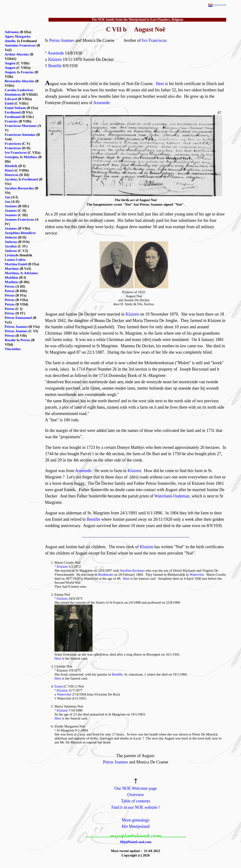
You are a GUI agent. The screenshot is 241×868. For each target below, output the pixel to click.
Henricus (12, 175)
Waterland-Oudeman (172, 496)
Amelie (10, 41)
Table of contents (136, 801)
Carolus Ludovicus (19, 90)
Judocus (11, 237)
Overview (136, 795)
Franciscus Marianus (21, 126)
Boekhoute (106, 575)
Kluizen (55, 59)
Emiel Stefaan (15, 108)
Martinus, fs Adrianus (21, 273)
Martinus (12, 269)
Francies (27, 72)
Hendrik (11, 166)
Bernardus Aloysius (19, 81)
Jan (7, 197)
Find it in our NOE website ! (136, 807)
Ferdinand (13, 112)
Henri (9, 170)
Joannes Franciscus (19, 219)
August (10, 63)
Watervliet (197, 575)
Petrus (10, 286)
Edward (11, 99)
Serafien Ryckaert (132, 571)
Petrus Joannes (62, 40)
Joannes (11, 206)
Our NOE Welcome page (136, 788)
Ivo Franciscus (154, 40)
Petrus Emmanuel (18, 318)
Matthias (30, 157)
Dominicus (13, 94)
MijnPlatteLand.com (136, 842)
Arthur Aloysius (17, 54)
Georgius (12, 157)
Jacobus (11, 179)
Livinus (10, 255)
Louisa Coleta (15, 260)
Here (160, 84)
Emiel (58, 686)
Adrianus (12, 32)
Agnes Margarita (18, 36)
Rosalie (10, 340)
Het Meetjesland (136, 826)
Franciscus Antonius (20, 135)
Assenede (56, 53)
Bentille (55, 66)
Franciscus (13, 144)
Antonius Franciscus (20, 45)
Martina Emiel (16, 264)
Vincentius (13, 349)
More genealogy (136, 820)
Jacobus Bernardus (19, 188)
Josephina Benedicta (20, 233)
